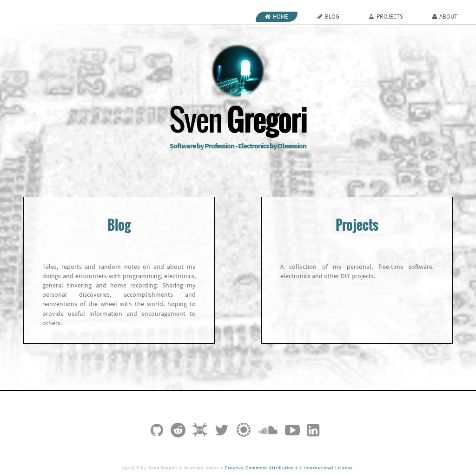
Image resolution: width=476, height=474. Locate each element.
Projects (386, 16)
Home (277, 16)
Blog (328, 16)
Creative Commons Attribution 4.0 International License (289, 468)
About (445, 16)
